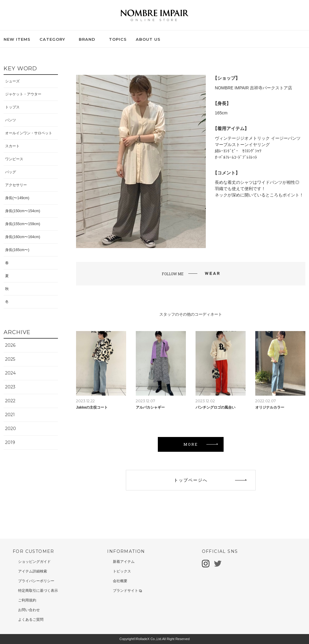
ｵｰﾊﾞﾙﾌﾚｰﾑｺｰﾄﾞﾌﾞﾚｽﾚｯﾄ (236, 157)
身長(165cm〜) (17, 250)
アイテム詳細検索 (33, 571)
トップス (12, 107)
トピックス (122, 571)
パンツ (11, 120)
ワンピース (14, 159)
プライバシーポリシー (36, 581)
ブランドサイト (127, 591)
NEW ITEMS (17, 39)
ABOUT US (148, 39)
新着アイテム (124, 562)
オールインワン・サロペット (29, 133)
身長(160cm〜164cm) (23, 237)
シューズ (12, 81)
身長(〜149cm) (17, 198)
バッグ (11, 172)
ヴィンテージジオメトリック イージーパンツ (258, 138)
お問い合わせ (29, 610)
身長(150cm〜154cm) (23, 211)
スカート (12, 146)
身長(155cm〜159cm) (23, 224)
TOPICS (118, 39)
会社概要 (120, 581)
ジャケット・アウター (23, 94)
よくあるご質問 (31, 620)
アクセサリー (16, 185)
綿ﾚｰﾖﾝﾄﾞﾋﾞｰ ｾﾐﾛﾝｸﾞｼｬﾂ (238, 151)
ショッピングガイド (34, 562)
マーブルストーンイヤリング (242, 145)
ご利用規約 (27, 600)
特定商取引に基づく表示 (38, 591)
